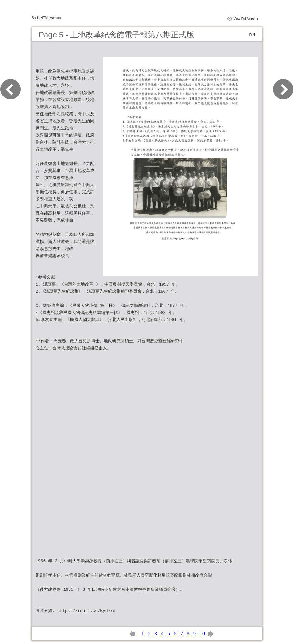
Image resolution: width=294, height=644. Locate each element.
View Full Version (246, 19)
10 (202, 634)
